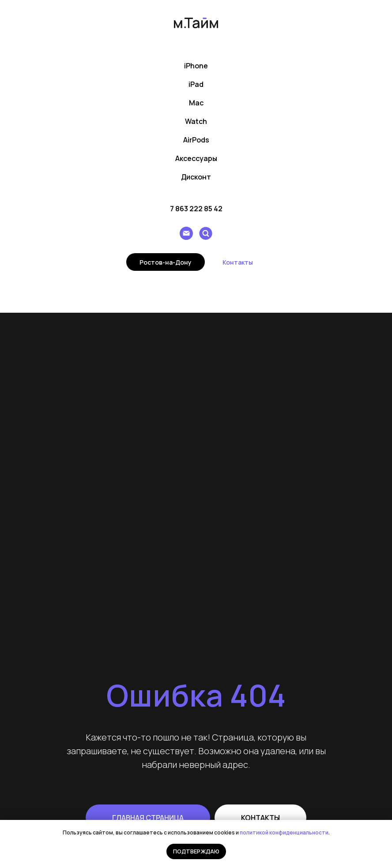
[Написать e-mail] (186, 233)
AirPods (196, 140)
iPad (196, 84)
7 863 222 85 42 (196, 209)
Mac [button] (196, 103)
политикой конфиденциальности (284, 832)
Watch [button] (196, 121)
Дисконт (196, 177)
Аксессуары (196, 158)
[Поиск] (206, 233)
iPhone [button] (196, 66)
